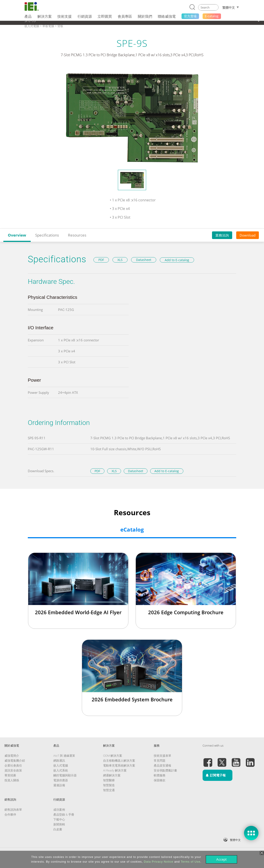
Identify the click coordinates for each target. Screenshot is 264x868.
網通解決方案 (112, 775)
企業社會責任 (13, 765)
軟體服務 (160, 775)
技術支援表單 (162, 756)
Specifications (47, 235)
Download (248, 235)
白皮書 (58, 829)
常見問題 (160, 760)
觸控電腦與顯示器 (65, 775)
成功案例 (59, 810)
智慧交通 (109, 790)
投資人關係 (12, 780)
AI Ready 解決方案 (115, 770)
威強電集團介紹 (15, 760)
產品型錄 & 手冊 (64, 814)
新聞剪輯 (59, 824)
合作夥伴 (10, 814)
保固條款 (160, 780)
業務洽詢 (222, 235)
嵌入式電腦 (61, 765)
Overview (17, 235)
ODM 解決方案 (113, 756)
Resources (77, 235)
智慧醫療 (109, 780)
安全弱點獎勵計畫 (165, 770)
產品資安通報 (162, 765)
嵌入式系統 (61, 770)
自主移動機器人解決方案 (119, 760)
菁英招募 (10, 775)
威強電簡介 (12, 756)
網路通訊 (59, 760)
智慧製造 (109, 785)
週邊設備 (59, 785)
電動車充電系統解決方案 (119, 765)
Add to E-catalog (177, 260)
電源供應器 (61, 780)
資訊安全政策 (13, 770)
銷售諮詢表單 (13, 810)
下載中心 (59, 819)
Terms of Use (190, 862)
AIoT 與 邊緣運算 (64, 756)
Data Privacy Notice (159, 862)
